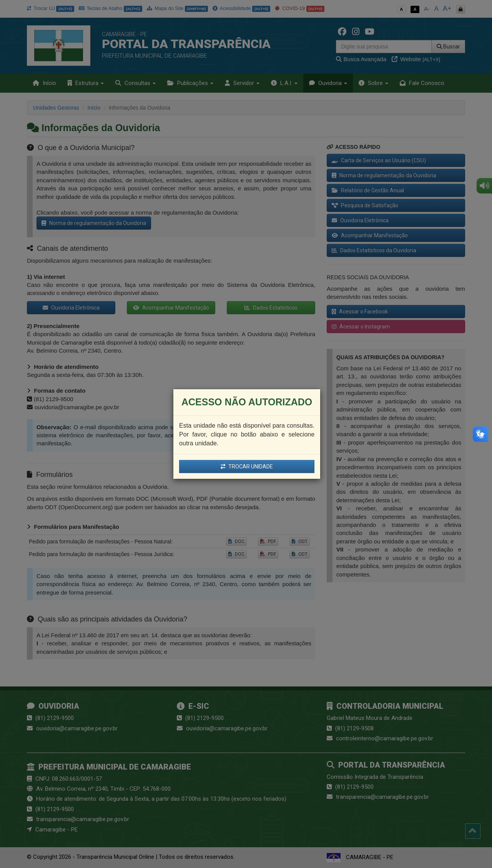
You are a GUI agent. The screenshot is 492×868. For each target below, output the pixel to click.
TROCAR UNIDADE (247, 466)
